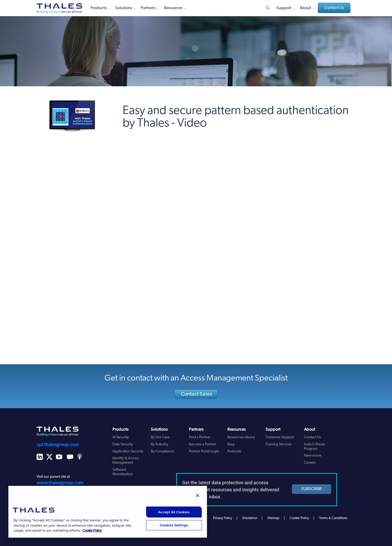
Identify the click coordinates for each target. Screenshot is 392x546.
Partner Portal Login (204, 451)
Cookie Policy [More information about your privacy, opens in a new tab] (92, 531)
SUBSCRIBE (312, 489)
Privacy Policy (223, 518)
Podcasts (234, 451)
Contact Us (334, 8)
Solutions (124, 8)
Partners (148, 8)
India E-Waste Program (314, 447)
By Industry (160, 444)
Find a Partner (200, 437)
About (305, 8)
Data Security (123, 444)
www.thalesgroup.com (60, 483)
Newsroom (313, 456)
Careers (310, 463)
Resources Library (241, 437)
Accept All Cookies (174, 512)
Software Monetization (123, 472)
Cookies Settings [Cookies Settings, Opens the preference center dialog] (174, 525)
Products (99, 8)
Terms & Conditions (333, 518)
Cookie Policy (299, 518)
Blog (231, 444)
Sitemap (273, 518)
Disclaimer (250, 518)
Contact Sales (197, 394)
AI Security (121, 437)
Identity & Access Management (126, 460)
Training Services (279, 444)
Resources (173, 8)
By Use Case (160, 437)
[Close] (198, 496)
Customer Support (280, 437)
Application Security (128, 451)
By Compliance (162, 451)
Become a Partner (203, 444)
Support (284, 8)
